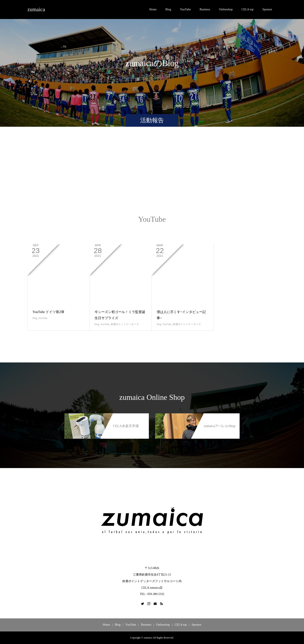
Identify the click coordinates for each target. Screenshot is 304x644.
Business (205, 9)
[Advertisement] (152, 175)
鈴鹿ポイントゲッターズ (125, 324)
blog (35, 318)
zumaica (36, 9)
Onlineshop (226, 9)
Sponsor (267, 9)
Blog (168, 9)
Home (153, 9)
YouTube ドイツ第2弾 (48, 312)
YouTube (185, 9)
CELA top (248, 9)
